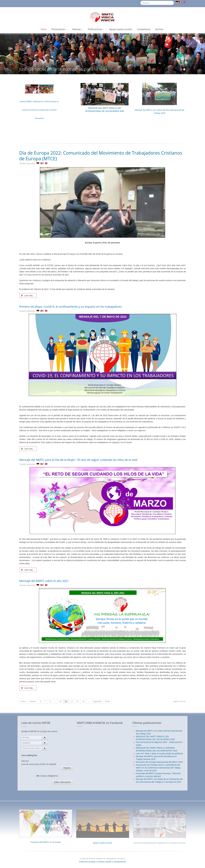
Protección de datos (87, 862)
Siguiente (97, 701)
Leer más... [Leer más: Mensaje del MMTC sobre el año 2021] (28, 688)
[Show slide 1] (181, 69)
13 (78, 701)
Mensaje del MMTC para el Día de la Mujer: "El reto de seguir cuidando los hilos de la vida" (79, 460)
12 (72, 701)
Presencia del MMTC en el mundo (46, 842)
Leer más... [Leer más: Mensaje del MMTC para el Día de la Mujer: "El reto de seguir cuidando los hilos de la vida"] (28, 570)
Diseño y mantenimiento (116, 862)
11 (66, 701)
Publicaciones (96, 29)
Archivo (159, 29)
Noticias (78, 29)
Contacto (101, 862)
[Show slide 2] (184, 69)
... (55, 701)
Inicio (44, 29)
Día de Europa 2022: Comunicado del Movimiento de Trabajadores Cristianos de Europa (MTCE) (101, 156)
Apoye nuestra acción (121, 29)
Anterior (33, 701)
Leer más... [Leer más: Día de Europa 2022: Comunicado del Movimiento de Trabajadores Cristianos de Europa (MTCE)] (28, 296)
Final (107, 701)
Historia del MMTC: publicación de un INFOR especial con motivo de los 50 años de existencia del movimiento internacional (39, 110)
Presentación (59, 29)
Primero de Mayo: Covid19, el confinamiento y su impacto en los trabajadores (70, 307)
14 (83, 701)
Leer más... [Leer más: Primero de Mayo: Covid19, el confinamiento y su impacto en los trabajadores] (28, 449)
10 (60, 701)
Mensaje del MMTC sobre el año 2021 (44, 581)
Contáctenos (144, 29)
